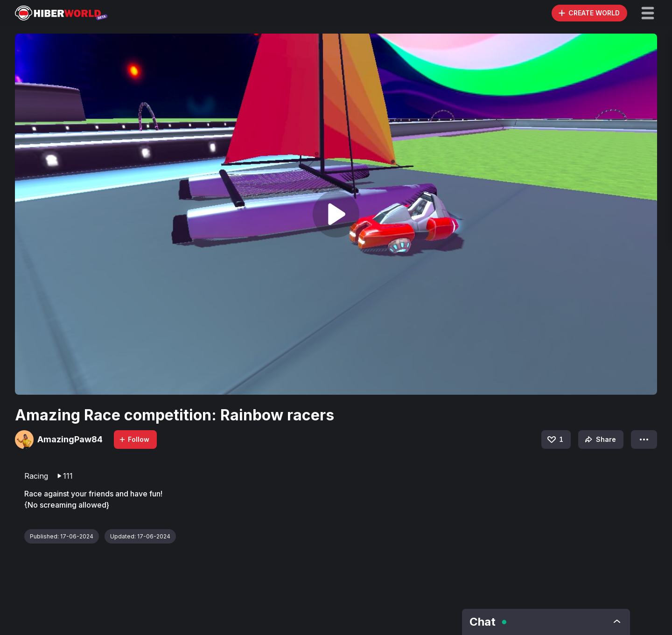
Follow (134, 439)
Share (599, 440)
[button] (648, 13)
